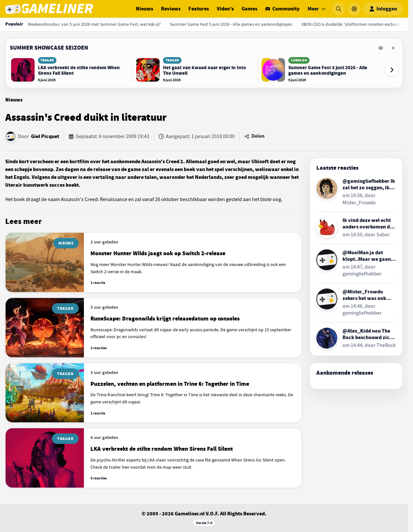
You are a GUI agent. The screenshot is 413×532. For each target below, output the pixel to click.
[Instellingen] (354, 9)
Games (249, 9)
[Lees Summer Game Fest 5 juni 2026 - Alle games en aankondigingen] (321, 70)
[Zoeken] (339, 9)
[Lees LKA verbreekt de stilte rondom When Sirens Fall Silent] (71, 70)
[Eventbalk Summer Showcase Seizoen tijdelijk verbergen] (381, 48)
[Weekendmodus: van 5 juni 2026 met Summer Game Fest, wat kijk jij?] (94, 24)
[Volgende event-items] (392, 70)
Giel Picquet (45, 136)
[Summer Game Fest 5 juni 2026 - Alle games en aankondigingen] (231, 24)
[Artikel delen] (254, 136)
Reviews (171, 9)
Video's (225, 9)
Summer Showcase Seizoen (49, 48)
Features (199, 9)
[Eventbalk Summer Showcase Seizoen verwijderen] (393, 48)
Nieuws (144, 9)
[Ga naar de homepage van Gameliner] (49, 9)
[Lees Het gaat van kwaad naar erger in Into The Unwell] (196, 70)
